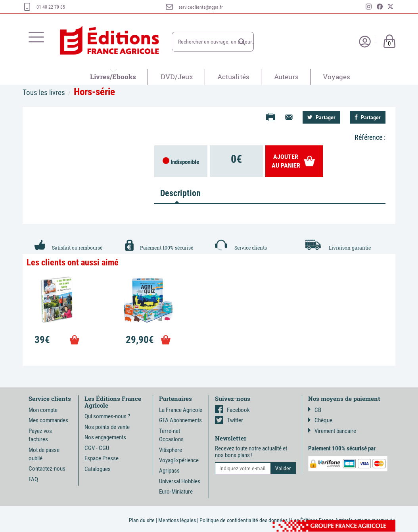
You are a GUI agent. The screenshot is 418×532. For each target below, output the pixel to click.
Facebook (232, 410)
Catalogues (98, 469)
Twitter (229, 420)
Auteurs (286, 77)
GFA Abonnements (180, 420)
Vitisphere (171, 450)
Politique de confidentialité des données (244, 520)
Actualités (233, 77)
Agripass (169, 471)
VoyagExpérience (179, 460)
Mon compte (43, 410)
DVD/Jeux (177, 77)
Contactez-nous (47, 469)
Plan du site (142, 520)
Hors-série (94, 92)
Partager (321, 117)
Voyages (337, 77)
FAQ (33, 479)
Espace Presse (102, 458)
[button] (242, 42)
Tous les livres (44, 92)
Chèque (320, 420)
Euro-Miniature (176, 492)
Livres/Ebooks (113, 77)
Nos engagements (105, 437)
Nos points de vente (107, 427)
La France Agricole (181, 410)
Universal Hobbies (180, 481)
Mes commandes (48, 420)
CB (315, 410)
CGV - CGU (97, 448)
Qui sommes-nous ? (107, 416)
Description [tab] (180, 193)
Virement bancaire (332, 431)
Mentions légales (177, 520)
